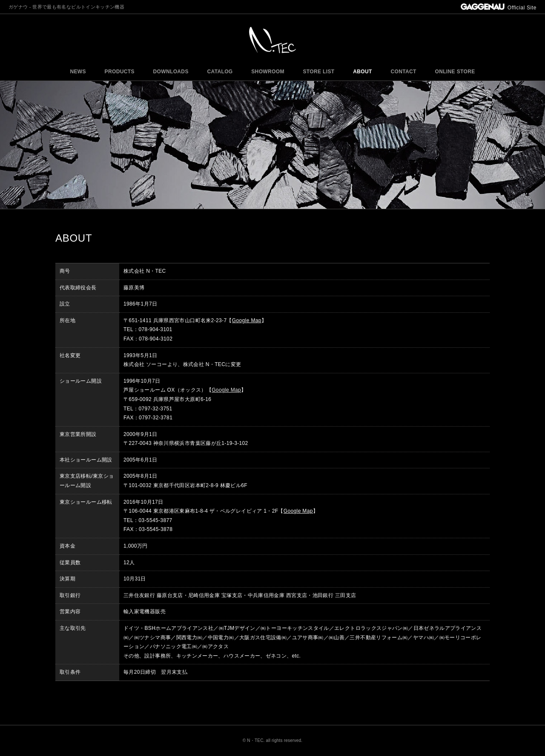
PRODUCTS (120, 72)
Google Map (247, 320)
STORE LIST (319, 72)
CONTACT (403, 72)
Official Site (499, 8)
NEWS (78, 72)
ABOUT (362, 72)
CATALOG (220, 72)
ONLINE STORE (455, 72)
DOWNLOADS (171, 72)
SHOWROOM (268, 72)
